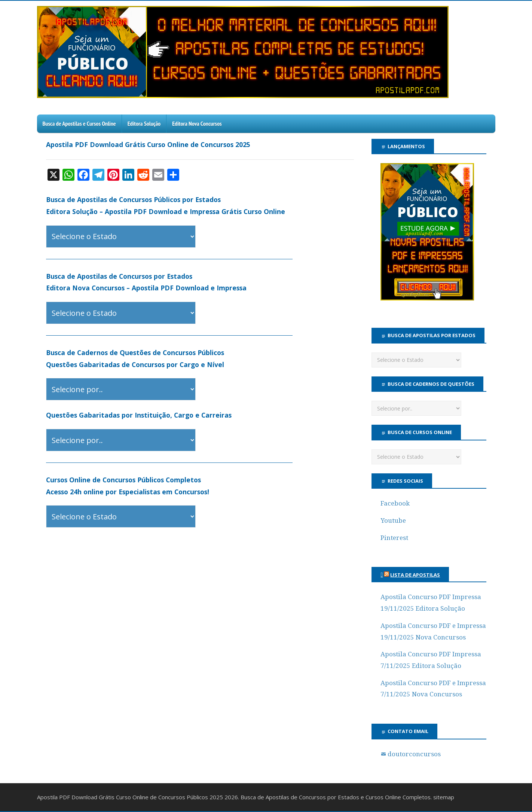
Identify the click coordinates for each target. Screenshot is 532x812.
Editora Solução (144, 123)
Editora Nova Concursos (197, 123)
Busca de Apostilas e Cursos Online (79, 123)
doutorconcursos (414, 754)
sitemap (444, 797)
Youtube (393, 521)
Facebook (395, 503)
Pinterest (394, 538)
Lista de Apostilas (415, 575)
